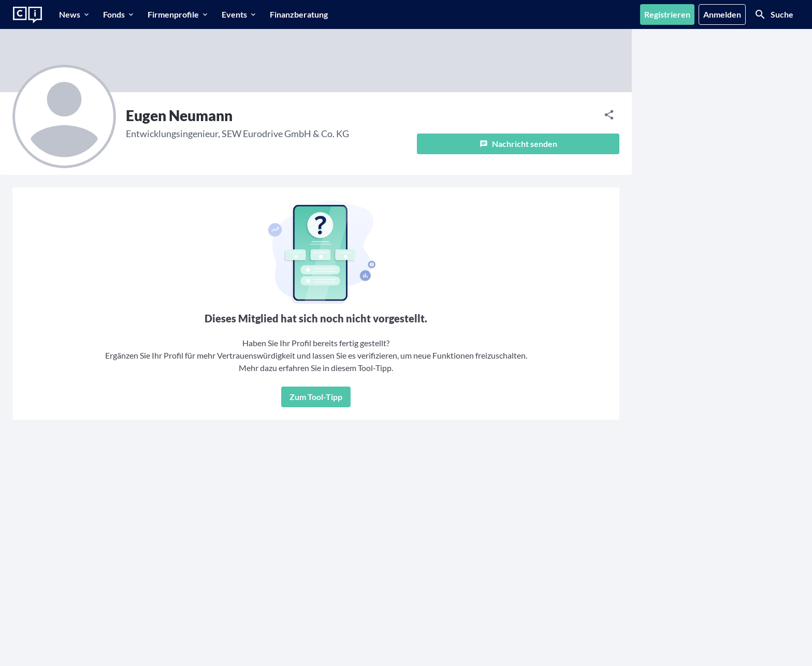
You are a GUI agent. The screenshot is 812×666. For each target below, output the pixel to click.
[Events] (240, 14)
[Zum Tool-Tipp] (316, 397)
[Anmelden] (722, 14)
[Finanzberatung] (299, 14)
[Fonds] (119, 14)
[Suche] (774, 14)
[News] (75, 14)
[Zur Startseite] (27, 15)
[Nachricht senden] (518, 144)
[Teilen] (609, 115)
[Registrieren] (667, 14)
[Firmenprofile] (178, 14)
